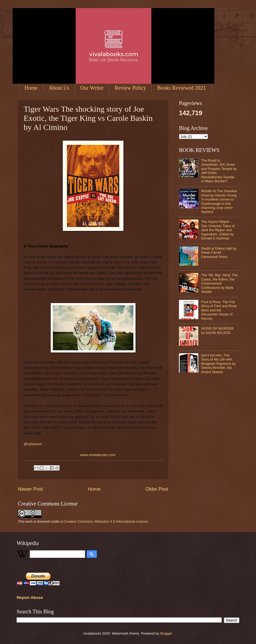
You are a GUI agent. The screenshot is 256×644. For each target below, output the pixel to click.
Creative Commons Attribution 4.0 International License (106, 521)
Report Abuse (30, 597)
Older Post (157, 489)
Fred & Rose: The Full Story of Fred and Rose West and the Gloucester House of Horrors (219, 310)
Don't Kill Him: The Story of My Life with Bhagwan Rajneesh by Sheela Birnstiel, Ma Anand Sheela (218, 364)
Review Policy (130, 88)
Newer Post (30, 489)
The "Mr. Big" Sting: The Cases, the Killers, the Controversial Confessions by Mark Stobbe (219, 283)
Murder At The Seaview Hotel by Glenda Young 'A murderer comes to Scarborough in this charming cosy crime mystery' (219, 201)
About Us (59, 88)
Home (31, 88)
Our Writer (92, 88)
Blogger (166, 633)
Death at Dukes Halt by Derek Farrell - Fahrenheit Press (219, 253)
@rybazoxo (33, 444)
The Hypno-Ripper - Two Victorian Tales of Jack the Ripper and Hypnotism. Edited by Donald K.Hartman (218, 230)
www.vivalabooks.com (98, 455)
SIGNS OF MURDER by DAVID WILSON (217, 330)
